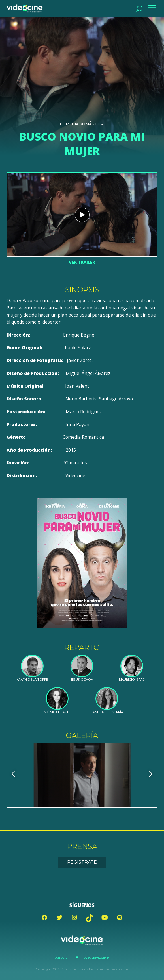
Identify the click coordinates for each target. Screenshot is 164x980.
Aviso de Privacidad (97, 958)
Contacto (61, 958)
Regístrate (82, 862)
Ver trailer (82, 262)
